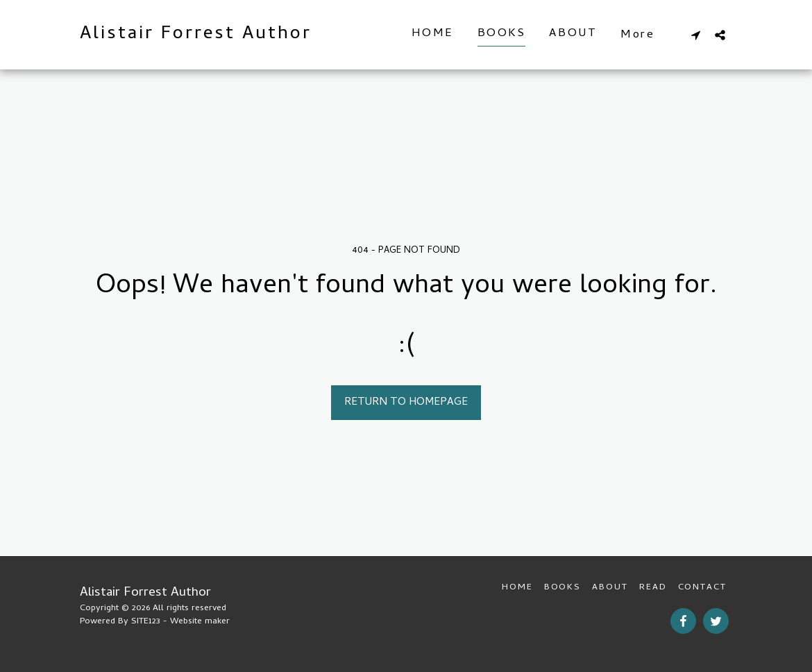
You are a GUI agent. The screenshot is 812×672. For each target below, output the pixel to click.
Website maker (200, 622)
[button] (696, 35)
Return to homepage (406, 403)
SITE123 (146, 622)
